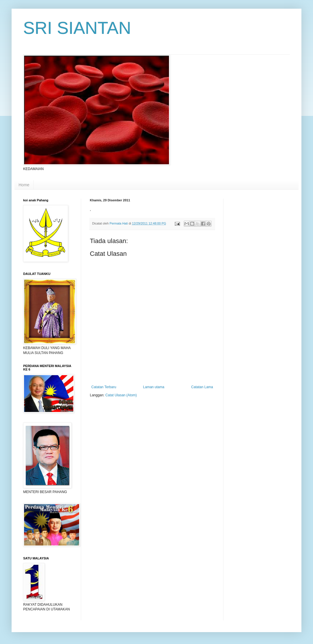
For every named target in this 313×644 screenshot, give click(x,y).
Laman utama (154, 387)
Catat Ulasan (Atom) (121, 395)
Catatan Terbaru (104, 387)
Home (24, 185)
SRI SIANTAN (77, 28)
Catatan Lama (202, 387)
